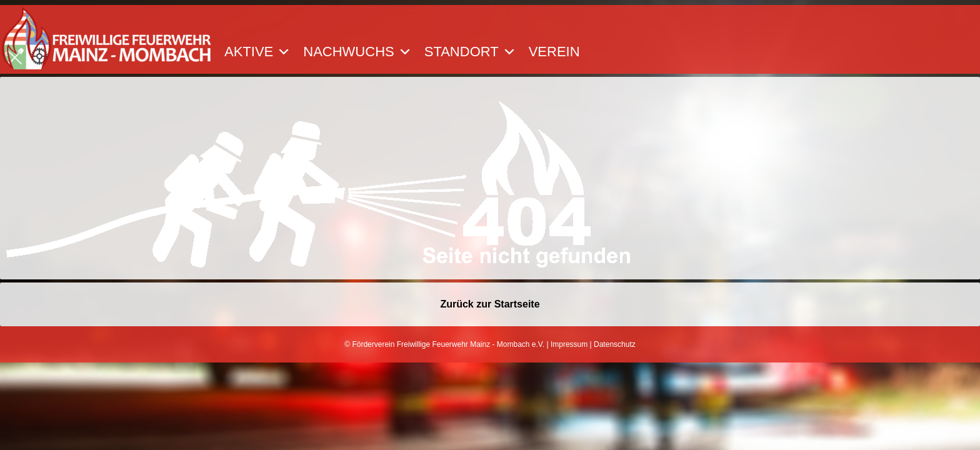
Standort (470, 52)
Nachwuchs (357, 52)
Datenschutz (615, 344)
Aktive (257, 52)
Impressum (569, 344)
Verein (554, 52)
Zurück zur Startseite (490, 304)
